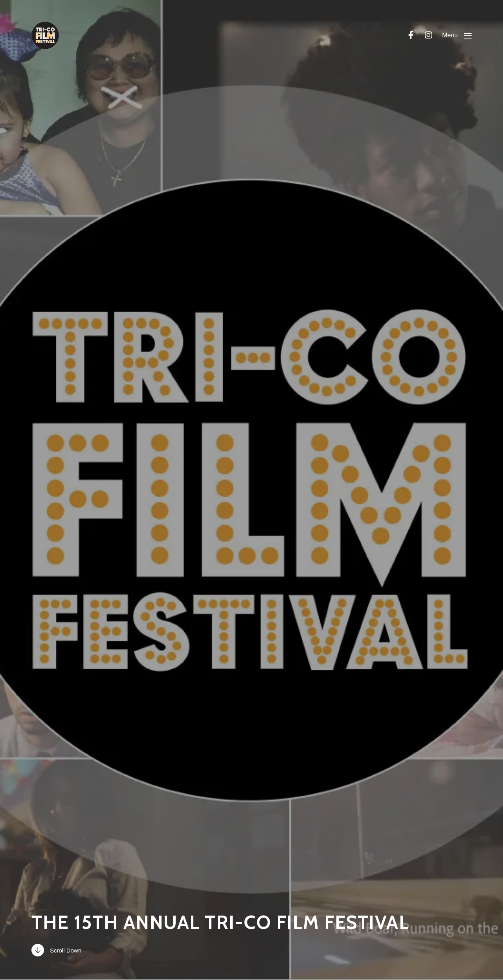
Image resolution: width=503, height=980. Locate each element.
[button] (457, 35)
